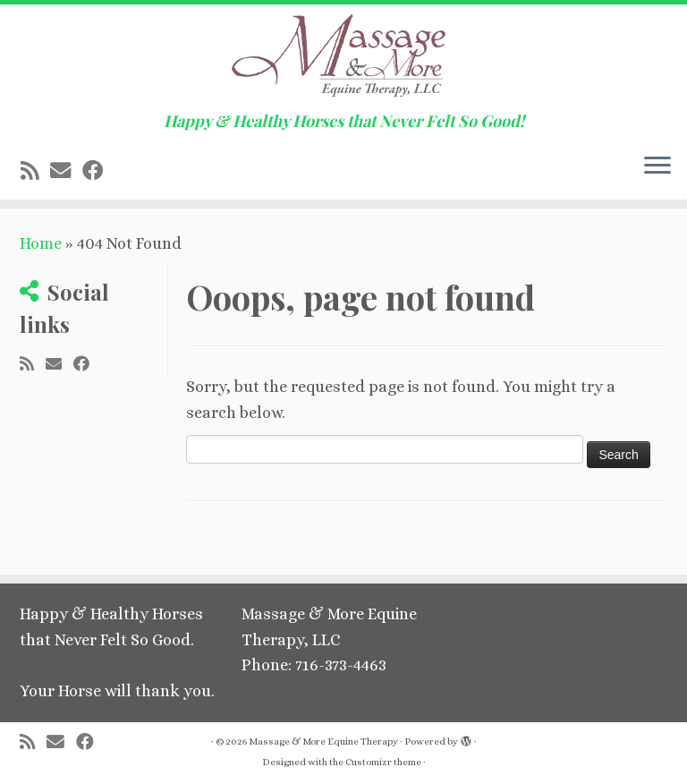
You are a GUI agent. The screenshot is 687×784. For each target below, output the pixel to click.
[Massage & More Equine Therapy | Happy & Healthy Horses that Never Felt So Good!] (343, 58)
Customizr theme (383, 762)
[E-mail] (66, 171)
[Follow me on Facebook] (98, 171)
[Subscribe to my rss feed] (35, 171)
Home (41, 243)
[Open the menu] (657, 167)
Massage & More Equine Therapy (323, 741)
